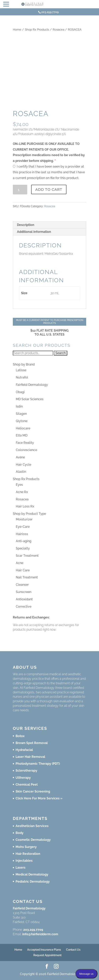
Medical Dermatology (32, 874)
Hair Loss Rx (25, 506)
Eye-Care (23, 527)
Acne (20, 563)
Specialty (23, 548)
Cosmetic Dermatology (33, 840)
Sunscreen (24, 592)
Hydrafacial (24, 750)
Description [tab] (26, 225)
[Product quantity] (20, 190)
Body (20, 833)
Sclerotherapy (26, 771)
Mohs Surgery (26, 847)
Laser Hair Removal (30, 757)
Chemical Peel (27, 785)
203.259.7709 (33, 930)
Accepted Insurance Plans (44, 950)
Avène (20, 457)
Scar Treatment (27, 556)
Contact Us (73, 950)
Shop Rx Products (37, 29)
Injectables (24, 861)
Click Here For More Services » (39, 798)
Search (61, 353)
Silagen (21, 414)
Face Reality (25, 443)
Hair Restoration (28, 854)
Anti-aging (24, 541)
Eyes (19, 485)
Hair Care (23, 570)
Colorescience (26, 450)
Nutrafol (22, 377)
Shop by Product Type (29, 514)
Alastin (21, 472)
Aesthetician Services (32, 826)
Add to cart (49, 189)
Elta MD (22, 435)
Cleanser (22, 585)
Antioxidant (24, 599)
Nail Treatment (27, 577)
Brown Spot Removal (32, 743)
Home (17, 29)
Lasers (21, 868)
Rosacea (58, 29)
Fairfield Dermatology (32, 385)
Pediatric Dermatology (33, 882)
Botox (20, 736)
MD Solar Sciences (30, 399)
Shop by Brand (24, 364)
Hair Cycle (23, 465)
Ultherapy (23, 778)
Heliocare (23, 428)
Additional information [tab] (34, 232)
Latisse (21, 370)
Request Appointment (47, 955)
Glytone (22, 421)
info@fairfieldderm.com (40, 934)
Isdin (19, 406)
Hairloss (22, 534)
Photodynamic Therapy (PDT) (38, 764)
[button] (7, 5)
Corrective (24, 607)
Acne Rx (22, 492)
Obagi (20, 392)
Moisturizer (24, 519)
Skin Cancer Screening (33, 791)
